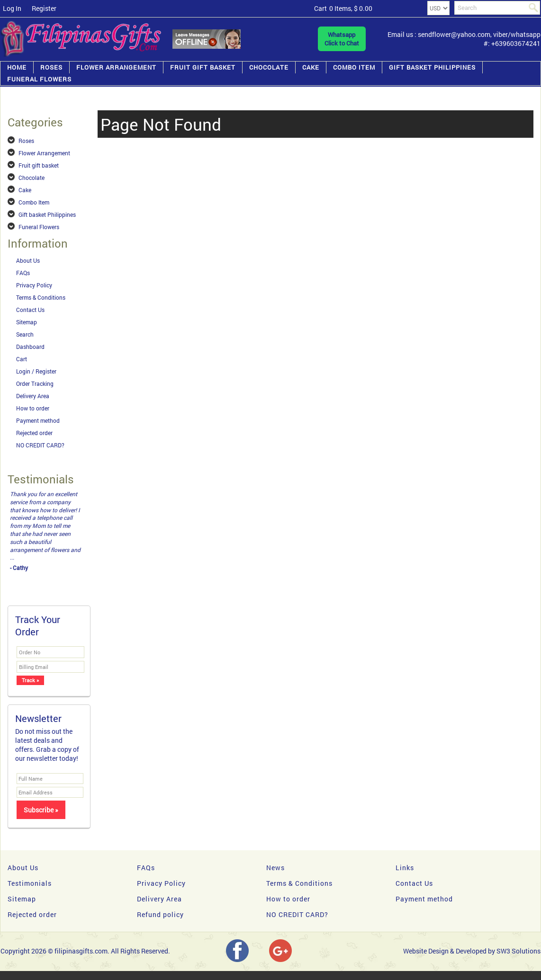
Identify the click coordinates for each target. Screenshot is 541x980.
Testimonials (30, 883)
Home (17, 67)
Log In (12, 8)
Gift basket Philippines (432, 67)
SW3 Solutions (518, 951)
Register (44, 8)
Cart (22, 359)
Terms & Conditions (41, 297)
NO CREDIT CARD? (40, 445)
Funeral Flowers (39, 79)
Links (405, 868)
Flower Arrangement (116, 67)
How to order (33, 408)
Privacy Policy (34, 285)
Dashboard (30, 347)
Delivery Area (33, 396)
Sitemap (27, 322)
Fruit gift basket (203, 67)
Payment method (38, 420)
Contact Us (30, 310)
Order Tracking (35, 383)
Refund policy (160, 914)
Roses (51, 67)
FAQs (23, 273)
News (275, 868)
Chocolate (269, 67)
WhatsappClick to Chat (342, 39)
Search (25, 334)
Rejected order (34, 433)
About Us (28, 260)
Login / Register (36, 371)
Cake (311, 67)
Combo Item (354, 67)
